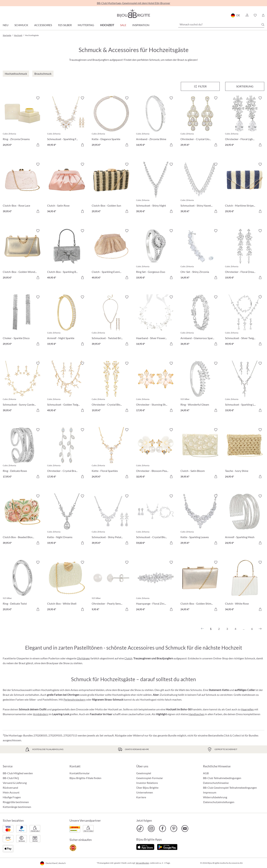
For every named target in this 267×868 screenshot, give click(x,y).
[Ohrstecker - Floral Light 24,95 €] (245, 122)
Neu (6, 25)
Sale (123, 25)
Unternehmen (145, 792)
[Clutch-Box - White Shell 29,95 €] (67, 586)
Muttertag (86, 25)
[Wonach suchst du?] (221, 24)
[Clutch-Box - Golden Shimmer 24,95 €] (200, 586)
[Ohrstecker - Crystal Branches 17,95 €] (67, 454)
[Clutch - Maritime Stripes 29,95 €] (245, 188)
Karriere (141, 797)
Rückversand (10, 788)
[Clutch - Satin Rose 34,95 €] (67, 188)
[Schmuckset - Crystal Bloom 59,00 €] (156, 520)
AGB (206, 773)
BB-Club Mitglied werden (18, 773)
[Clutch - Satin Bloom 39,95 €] (200, 454)
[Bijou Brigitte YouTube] (185, 829)
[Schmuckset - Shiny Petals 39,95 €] (111, 520)
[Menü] (200, 86)
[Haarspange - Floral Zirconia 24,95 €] (156, 586)
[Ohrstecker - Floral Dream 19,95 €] (245, 255)
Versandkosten (142, 863)
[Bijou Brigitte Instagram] (151, 829)
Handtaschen (196, 714)
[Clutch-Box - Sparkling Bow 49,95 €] (67, 255)
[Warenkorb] (263, 15)
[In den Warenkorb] (82, 145)
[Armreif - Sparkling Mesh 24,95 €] (245, 520)
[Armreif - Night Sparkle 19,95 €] (67, 321)
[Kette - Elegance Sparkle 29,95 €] (111, 122)
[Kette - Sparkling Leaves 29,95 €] (200, 520)
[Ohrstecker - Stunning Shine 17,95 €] (156, 387)
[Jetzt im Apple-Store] (145, 846)
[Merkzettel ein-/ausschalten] (38, 98)
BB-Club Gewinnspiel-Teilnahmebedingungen (230, 788)
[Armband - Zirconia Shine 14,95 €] (156, 122)
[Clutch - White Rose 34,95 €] (245, 586)
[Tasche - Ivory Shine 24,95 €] (245, 454)
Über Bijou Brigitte (147, 788)
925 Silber (65, 25)
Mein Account (11, 792)
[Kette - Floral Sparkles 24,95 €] (111, 454)
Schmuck (21, 25)
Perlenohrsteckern (74, 699)
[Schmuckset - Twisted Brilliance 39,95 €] (111, 321)
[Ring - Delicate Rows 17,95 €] (22, 454)
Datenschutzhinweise (216, 783)
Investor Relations (147, 783)
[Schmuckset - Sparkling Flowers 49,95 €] (67, 122)
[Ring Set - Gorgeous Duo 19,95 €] (156, 255)
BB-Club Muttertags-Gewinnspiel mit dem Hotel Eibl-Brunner (133, 3)
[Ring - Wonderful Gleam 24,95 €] (200, 387)
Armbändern (41, 714)
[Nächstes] (260, 629)
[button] (247, 15)
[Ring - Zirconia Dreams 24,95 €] (22, 122)
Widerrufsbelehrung (215, 797)
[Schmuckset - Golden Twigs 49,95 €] (67, 387)
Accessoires (43, 25)
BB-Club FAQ (11, 778)
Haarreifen (247, 709)
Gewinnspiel (144, 773)
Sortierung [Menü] (245, 86)
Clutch (128, 658)
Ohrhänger (83, 658)
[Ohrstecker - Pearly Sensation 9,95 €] (111, 586)
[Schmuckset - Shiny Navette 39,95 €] (200, 188)
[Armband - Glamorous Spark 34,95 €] (200, 321)
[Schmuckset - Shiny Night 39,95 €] (156, 188)
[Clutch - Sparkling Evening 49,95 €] (111, 255)
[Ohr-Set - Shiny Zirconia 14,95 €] (200, 255)
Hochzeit (107, 25)
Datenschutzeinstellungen (219, 802)
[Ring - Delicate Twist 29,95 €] (22, 586)
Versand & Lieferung (15, 783)
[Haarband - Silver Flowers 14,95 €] (156, 321)
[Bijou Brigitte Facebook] (162, 829)
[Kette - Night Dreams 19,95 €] (67, 520)
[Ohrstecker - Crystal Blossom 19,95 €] (111, 387)
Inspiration (141, 25)
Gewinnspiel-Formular (150, 778)
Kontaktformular (80, 773)
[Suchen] (263, 25)
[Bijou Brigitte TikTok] (140, 829)
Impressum (210, 792)
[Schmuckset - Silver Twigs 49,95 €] (245, 321)
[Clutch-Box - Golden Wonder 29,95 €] (22, 255)
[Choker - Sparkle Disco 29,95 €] (22, 321)
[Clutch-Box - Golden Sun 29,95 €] (111, 188)
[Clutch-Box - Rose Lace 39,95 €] (22, 188)
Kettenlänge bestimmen (17, 807)
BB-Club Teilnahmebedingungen (222, 778)
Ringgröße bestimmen (16, 802)
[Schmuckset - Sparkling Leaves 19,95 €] (245, 387)
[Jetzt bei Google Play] (167, 846)
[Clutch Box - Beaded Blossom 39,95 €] (22, 520)
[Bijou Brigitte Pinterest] (174, 829)
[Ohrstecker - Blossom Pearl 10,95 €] (156, 454)
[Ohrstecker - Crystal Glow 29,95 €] (200, 122)
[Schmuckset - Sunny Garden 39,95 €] (22, 387)
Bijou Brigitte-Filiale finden (85, 778)
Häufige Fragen (12, 797)
